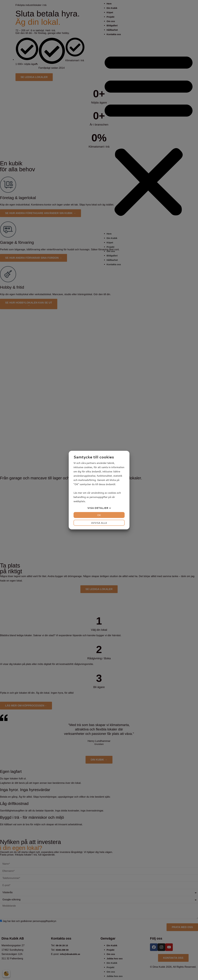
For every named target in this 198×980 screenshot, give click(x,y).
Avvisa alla (99, 523)
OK (99, 515)
